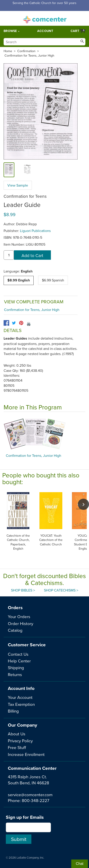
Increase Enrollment (26, 754)
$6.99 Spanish (53, 280)
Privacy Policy (20, 741)
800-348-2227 (36, 800)
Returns (15, 674)
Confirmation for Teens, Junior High (29, 55)
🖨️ (29, 324)
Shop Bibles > (23, 590)
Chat (80, 864)
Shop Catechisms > (61, 590)
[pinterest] (21, 323)
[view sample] (24, 170)
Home (8, 51)
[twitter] (14, 323)
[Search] (44, 42)
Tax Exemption (21, 704)
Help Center (19, 661)
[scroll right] (83, 504)
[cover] (9, 170)
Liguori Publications (35, 231)
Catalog (15, 630)
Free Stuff (17, 747)
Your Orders (19, 616)
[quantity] (9, 255)
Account (45, 31)
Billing (13, 711)
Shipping (16, 667)
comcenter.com (45, 18)
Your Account (20, 697)
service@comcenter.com (30, 795)
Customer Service (27, 645)
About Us (17, 734)
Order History (21, 623)
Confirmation (26, 51)
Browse (10, 31)
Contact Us (18, 654)
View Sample (18, 185)
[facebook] (6, 323)
